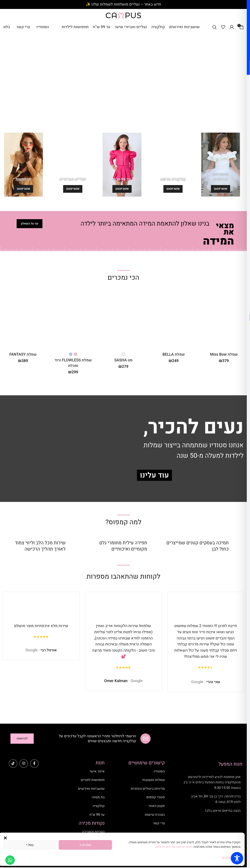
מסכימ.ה (85, 845)
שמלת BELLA (174, 354)
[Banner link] (221, 165)
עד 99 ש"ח (97, 815)
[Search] (214, 27)
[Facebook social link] (34, 764)
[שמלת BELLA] (174, 320)
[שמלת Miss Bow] (224, 320)
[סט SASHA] (123, 320)
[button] (5, 838)
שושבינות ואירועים (91, 789)
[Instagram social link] (24, 764)
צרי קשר (159, 823)
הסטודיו (159, 771)
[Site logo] (123, 15)
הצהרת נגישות (155, 815)
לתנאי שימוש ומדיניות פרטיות (175, 847)
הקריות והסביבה (93, 832)
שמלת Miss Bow (224, 354)
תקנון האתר (157, 806)
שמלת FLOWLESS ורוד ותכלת (73, 363)
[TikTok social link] (13, 764)
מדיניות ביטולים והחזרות (148, 789)
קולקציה (99, 806)
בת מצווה (98, 797)
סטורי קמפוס (156, 797)
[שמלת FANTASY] (23, 320)
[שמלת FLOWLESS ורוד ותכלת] (73, 320)
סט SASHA (123, 360)
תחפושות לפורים (93, 780)
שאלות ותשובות (153, 780)
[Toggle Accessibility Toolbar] (237, 858)
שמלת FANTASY (23, 354)
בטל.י (30, 845)
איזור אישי (97, 771)
